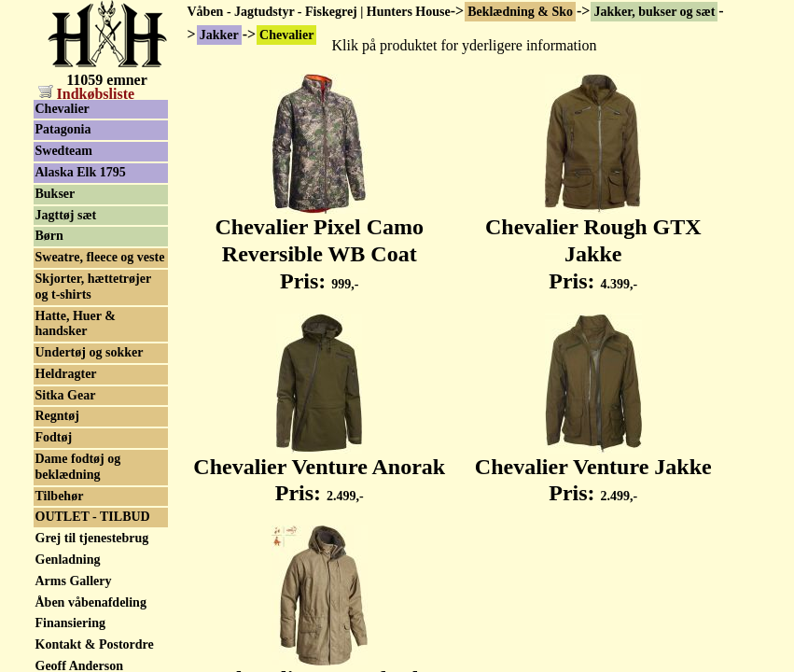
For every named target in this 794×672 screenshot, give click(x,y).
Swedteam (64, 151)
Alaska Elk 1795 (81, 172)
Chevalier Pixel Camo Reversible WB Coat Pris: (319, 244)
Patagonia (63, 129)
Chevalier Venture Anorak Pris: (319, 470)
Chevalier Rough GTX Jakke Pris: (593, 244)
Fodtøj (54, 437)
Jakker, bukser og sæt (654, 12)
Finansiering (70, 623)
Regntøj (57, 416)
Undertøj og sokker (90, 352)
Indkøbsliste (87, 94)
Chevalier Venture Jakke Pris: (593, 470)
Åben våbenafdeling (91, 602)
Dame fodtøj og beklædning (78, 467)
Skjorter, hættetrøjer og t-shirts (94, 287)
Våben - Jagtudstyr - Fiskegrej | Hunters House (319, 12)
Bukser (56, 194)
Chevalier (63, 109)
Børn (49, 236)
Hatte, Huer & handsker (76, 324)
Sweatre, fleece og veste (100, 257)
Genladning (68, 560)
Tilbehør (60, 496)
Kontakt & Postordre (95, 644)
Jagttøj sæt (66, 215)
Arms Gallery (74, 581)
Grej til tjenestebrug (92, 538)
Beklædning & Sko (520, 12)
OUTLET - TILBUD (93, 517)
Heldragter (66, 374)
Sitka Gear (66, 395)
